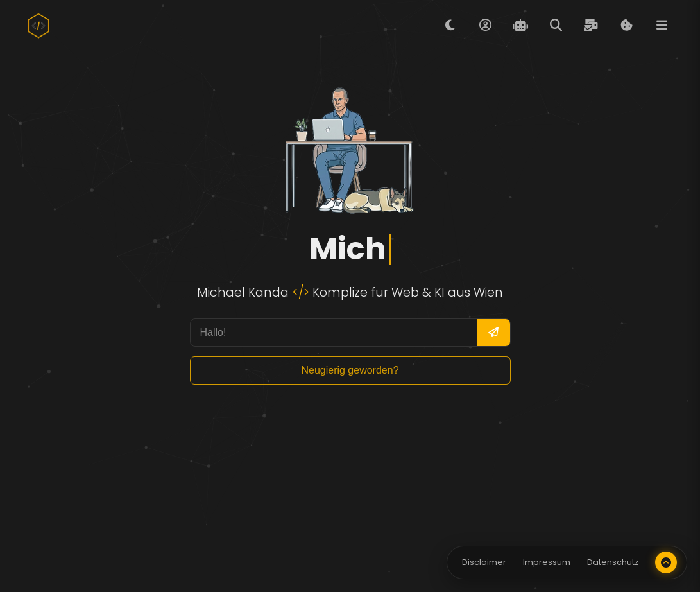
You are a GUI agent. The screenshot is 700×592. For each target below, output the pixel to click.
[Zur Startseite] (38, 26)
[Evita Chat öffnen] (520, 26)
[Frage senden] (493, 333)
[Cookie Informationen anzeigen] (626, 26)
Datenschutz (613, 562)
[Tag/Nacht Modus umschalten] (450, 26)
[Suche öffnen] (556, 26)
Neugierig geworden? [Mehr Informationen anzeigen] (350, 370)
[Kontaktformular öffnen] (591, 26)
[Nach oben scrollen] (666, 562)
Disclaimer (484, 562)
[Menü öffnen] (662, 26)
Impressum (547, 562)
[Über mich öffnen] (485, 26)
